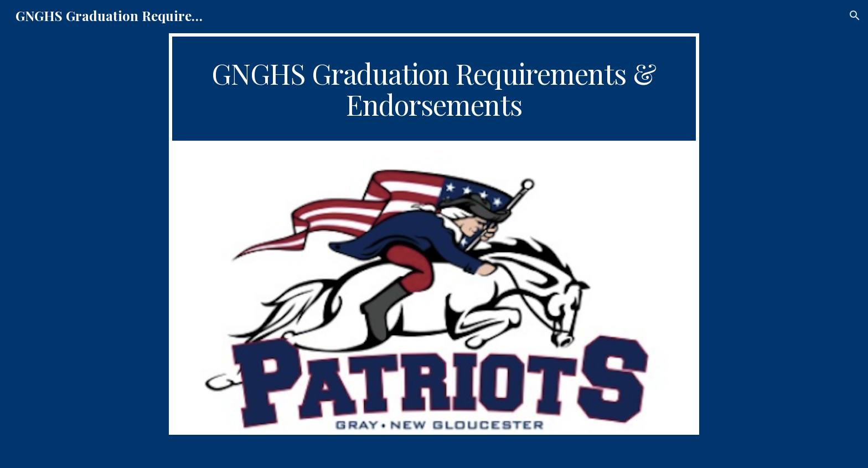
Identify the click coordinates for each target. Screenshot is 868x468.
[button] (855, 16)
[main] (434, 89)
